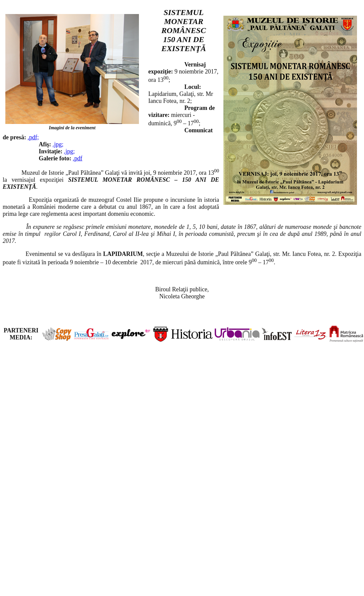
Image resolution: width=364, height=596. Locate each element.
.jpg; (58, 144)
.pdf (78, 158)
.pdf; (33, 137)
